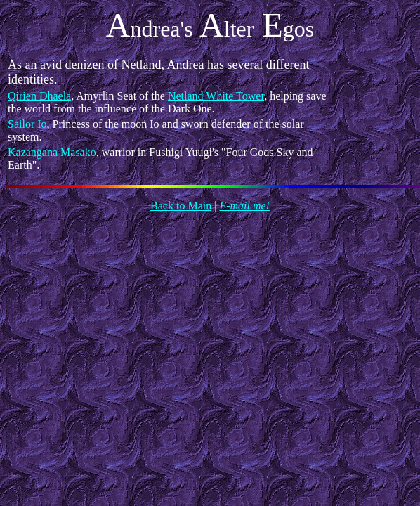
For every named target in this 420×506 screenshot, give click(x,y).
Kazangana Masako (52, 152)
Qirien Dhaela (39, 96)
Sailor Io (27, 124)
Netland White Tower (216, 96)
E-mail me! (244, 206)
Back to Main (181, 206)
